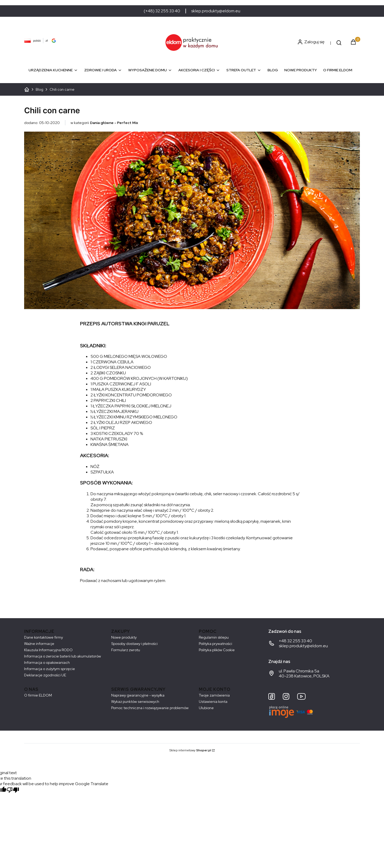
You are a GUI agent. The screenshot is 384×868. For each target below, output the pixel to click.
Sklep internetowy (190, 750)
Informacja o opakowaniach (47, 662)
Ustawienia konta (213, 702)
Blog (39, 89)
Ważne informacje (39, 644)
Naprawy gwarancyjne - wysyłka (138, 695)
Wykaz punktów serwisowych (135, 702)
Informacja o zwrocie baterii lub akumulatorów (63, 656)
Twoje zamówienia (214, 695)
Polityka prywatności (215, 644)
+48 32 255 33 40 (295, 641)
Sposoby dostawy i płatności (134, 644)
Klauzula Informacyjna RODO (48, 650)
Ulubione (206, 708)
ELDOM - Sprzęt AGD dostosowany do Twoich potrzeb (27, 89)
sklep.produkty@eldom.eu (216, 11)
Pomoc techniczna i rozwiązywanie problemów (150, 708)
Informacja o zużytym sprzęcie (50, 669)
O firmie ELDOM (38, 695)
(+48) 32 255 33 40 (162, 11)
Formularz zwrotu (126, 650)
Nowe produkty (124, 637)
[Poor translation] (13, 791)
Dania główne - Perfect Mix (114, 123)
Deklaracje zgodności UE (45, 675)
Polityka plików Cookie (217, 650)
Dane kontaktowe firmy (44, 637)
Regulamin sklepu (214, 637)
